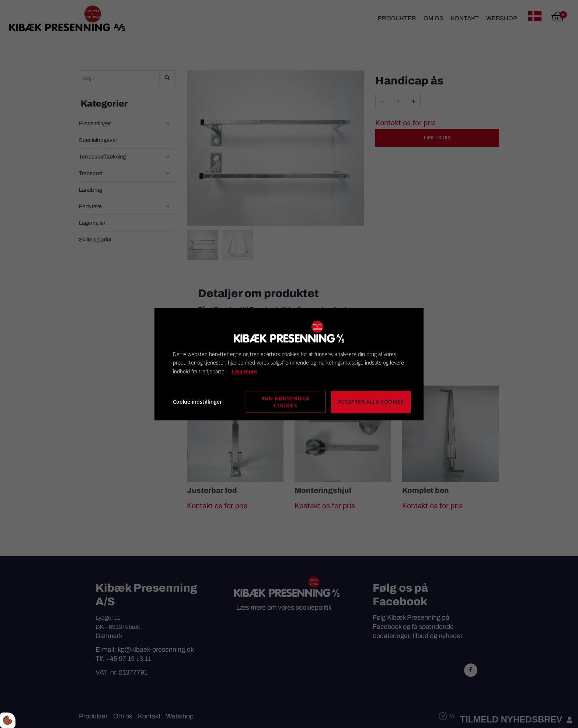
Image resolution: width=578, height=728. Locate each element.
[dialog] (289, 364)
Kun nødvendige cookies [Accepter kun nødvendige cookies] (286, 402)
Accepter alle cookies (371, 402)
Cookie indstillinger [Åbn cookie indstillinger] (197, 402)
